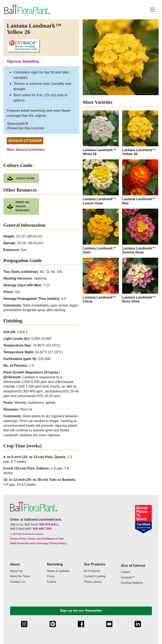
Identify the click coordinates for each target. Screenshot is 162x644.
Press (51, 576)
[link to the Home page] (27, 10)
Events (52, 582)
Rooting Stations (132, 583)
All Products (92, 571)
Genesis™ (128, 578)
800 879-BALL (49, 524)
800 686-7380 (42, 529)
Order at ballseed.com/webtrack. (36, 519)
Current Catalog (95, 576)
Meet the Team (20, 576)
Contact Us (18, 582)
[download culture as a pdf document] (21, 178)
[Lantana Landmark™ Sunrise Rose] (140, 231)
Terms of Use (18, 539)
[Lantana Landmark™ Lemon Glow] (101, 182)
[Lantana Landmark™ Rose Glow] (140, 281)
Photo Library (93, 582)
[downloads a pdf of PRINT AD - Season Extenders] (21, 206)
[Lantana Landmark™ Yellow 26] (140, 133)
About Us (16, 571)
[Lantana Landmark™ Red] (140, 182)
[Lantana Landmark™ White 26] (101, 133)
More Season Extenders (26, 150)
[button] (153, 10)
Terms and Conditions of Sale (46, 539)
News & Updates (58, 571)
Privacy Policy (58, 543)
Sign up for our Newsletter (81, 611)
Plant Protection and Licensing (29, 543)
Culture (126, 572)
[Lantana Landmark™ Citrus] (101, 281)
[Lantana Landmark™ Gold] (101, 231)
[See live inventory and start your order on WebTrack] (24, 46)
